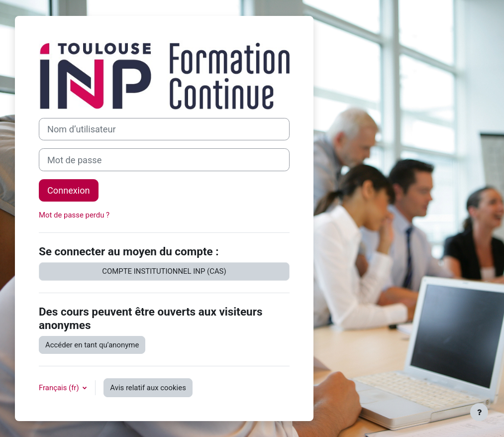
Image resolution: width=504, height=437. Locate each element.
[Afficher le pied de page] (479, 412)
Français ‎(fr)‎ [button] (60, 388)
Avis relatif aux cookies (148, 388)
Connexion (69, 190)
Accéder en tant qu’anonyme (92, 345)
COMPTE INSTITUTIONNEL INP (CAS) (164, 271)
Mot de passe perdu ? (74, 215)
